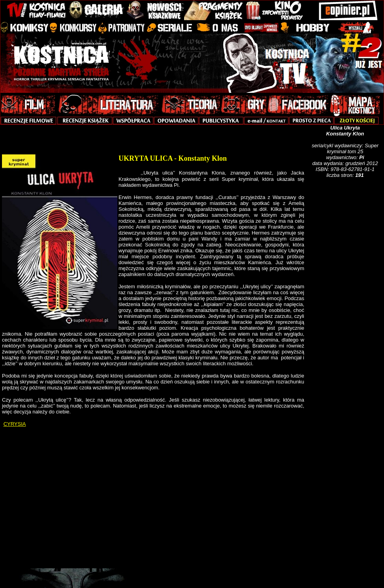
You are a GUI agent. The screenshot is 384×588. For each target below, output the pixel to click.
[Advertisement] (346, 313)
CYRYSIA (15, 424)
